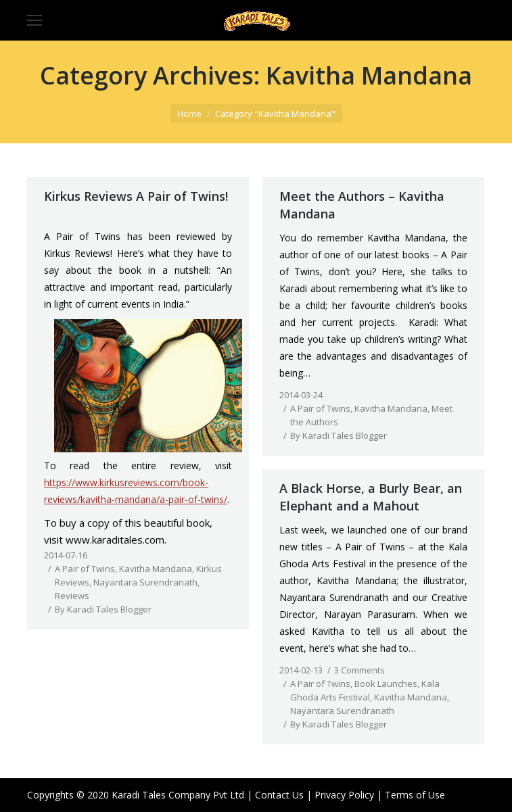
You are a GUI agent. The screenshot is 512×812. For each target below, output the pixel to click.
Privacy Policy (344, 795)
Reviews (72, 596)
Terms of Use (415, 795)
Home (189, 114)
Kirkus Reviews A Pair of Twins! (136, 196)
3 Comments (359, 670)
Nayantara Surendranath (145, 582)
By (103, 609)
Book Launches (386, 684)
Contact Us (279, 795)
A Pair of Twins (85, 569)
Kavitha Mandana (156, 569)
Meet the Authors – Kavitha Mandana (362, 205)
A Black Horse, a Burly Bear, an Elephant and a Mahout (371, 497)
